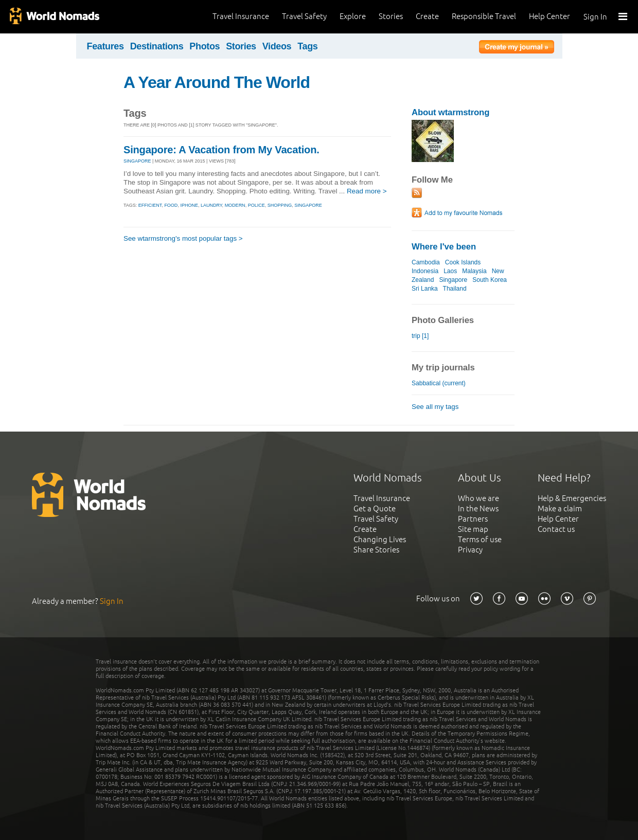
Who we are (478, 498)
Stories (391, 16)
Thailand (455, 289)
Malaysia (474, 271)
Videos (277, 46)
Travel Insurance (241, 16)
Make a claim (560, 508)
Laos (450, 271)
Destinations (157, 46)
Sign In (595, 17)
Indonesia (425, 271)
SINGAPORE (137, 161)
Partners (473, 519)
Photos (205, 46)
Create (427, 16)
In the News (478, 508)
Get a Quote (375, 508)
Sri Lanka (425, 289)
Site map (473, 529)
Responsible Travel (484, 16)
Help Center (550, 16)
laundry (211, 205)
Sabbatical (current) (439, 383)
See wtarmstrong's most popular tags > (183, 238)
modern (235, 205)
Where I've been (444, 247)
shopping (280, 205)
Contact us (556, 529)
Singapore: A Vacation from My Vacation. (221, 150)
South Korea (490, 280)
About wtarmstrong (450, 112)
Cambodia (426, 262)
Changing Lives (380, 539)
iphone (189, 205)
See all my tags (435, 407)
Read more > (367, 191)
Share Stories (376, 550)
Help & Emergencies (572, 498)
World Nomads (54, 17)
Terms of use (480, 539)
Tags (307, 46)
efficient (150, 205)
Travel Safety (304, 16)
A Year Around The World (217, 82)
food (171, 205)
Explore (353, 16)
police (256, 205)
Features (105, 46)
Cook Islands (463, 262)
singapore (308, 205)
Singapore (453, 280)
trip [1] (420, 336)
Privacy (470, 550)
